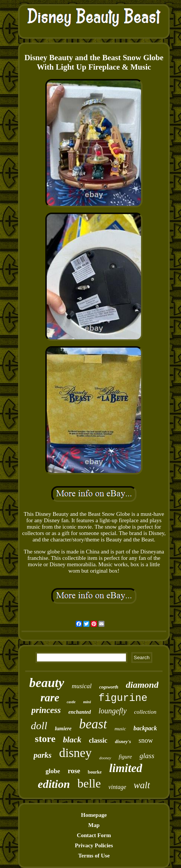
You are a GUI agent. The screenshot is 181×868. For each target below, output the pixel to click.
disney (75, 753)
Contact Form (94, 835)
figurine (123, 698)
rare (50, 698)
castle (71, 702)
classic (98, 740)
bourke (95, 772)
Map (94, 825)
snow (146, 740)
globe (53, 771)
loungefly (112, 711)
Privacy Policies (94, 845)
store (45, 739)
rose (74, 771)
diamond (142, 685)
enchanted (80, 712)
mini (87, 702)
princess (46, 710)
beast (93, 724)
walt (142, 785)
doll (39, 726)
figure (125, 757)
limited (126, 768)
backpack (145, 728)
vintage (117, 787)
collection (145, 712)
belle (89, 783)
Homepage (94, 815)
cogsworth (109, 687)
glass (147, 756)
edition (54, 784)
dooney (105, 758)
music (120, 729)
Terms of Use (94, 856)
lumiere (63, 729)
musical (82, 686)
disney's (123, 741)
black (72, 740)
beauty (47, 683)
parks (43, 755)
